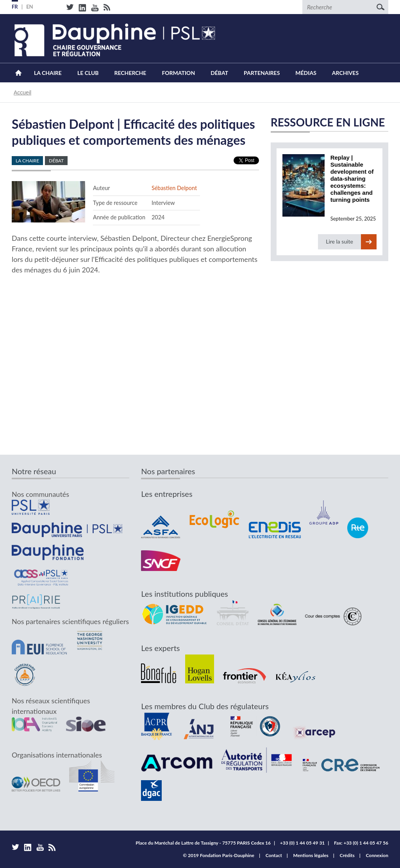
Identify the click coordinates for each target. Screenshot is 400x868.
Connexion (377, 855)
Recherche (130, 73)
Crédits (347, 855)
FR (15, 7)
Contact (274, 855)
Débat (219, 73)
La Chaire (48, 73)
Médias (306, 73)
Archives (345, 73)
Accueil (19, 73)
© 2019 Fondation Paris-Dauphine (219, 855)
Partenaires (262, 73)
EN (30, 7)
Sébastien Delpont (174, 188)
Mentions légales (311, 855)
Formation (178, 73)
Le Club (88, 73)
